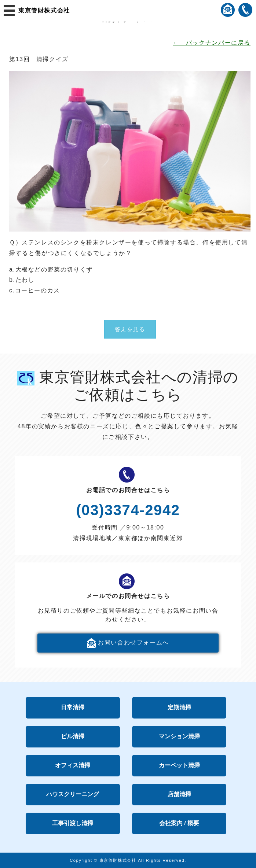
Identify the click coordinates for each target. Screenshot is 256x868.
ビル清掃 (73, 736)
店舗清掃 (179, 794)
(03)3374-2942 (128, 510)
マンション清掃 (179, 736)
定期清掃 (179, 707)
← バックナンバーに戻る (212, 43)
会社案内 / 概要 (179, 823)
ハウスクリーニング (73, 794)
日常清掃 (73, 707)
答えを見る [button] (130, 329)
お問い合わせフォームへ (128, 643)
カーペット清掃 (179, 765)
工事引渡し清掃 (73, 823)
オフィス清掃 (73, 765)
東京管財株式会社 (44, 10)
